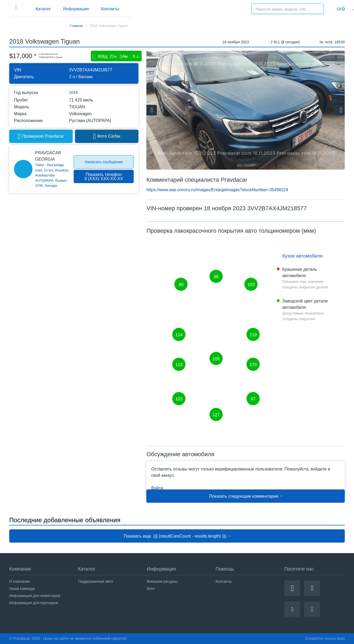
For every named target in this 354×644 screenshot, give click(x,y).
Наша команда (22, 589)
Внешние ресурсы (162, 581)
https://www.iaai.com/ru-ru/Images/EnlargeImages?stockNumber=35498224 (217, 190)
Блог (151, 589)
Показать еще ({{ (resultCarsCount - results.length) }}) (177, 536)
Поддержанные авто (96, 581)
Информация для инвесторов (35, 596)
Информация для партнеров (34, 603)
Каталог (100, 9)
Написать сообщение (104, 162)
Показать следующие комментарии (246, 496)
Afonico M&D (334, 638)
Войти (340, 9)
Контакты (187, 9)
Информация (143, 9)
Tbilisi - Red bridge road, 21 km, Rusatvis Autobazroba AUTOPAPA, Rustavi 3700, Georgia (52, 176)
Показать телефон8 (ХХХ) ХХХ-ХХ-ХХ (104, 177)
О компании (19, 581)
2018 (74, 93)
